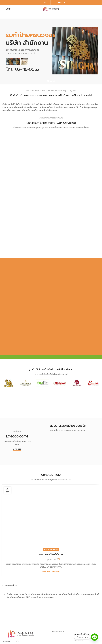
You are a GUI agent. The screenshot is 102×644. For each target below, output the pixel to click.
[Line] (95, 637)
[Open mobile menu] (6, 9)
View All (17, 449)
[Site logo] (51, 9)
